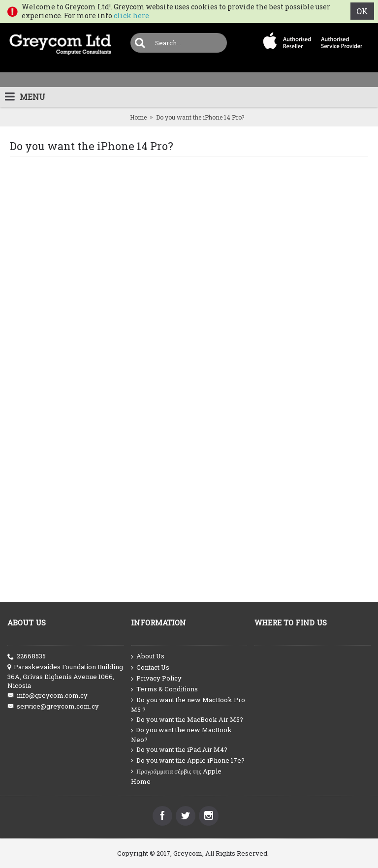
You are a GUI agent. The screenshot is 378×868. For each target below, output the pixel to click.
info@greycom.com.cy (47, 696)
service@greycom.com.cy (53, 706)
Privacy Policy (156, 679)
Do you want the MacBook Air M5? (187, 720)
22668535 (27, 656)
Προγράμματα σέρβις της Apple (176, 771)
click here (131, 15)
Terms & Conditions (164, 689)
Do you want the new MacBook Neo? (181, 735)
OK (362, 11)
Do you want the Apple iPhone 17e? (188, 760)
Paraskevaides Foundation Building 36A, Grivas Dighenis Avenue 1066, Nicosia (65, 676)
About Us (148, 656)
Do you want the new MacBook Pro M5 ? (188, 705)
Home (138, 117)
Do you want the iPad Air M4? (179, 750)
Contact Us (150, 668)
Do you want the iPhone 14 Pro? (200, 117)
